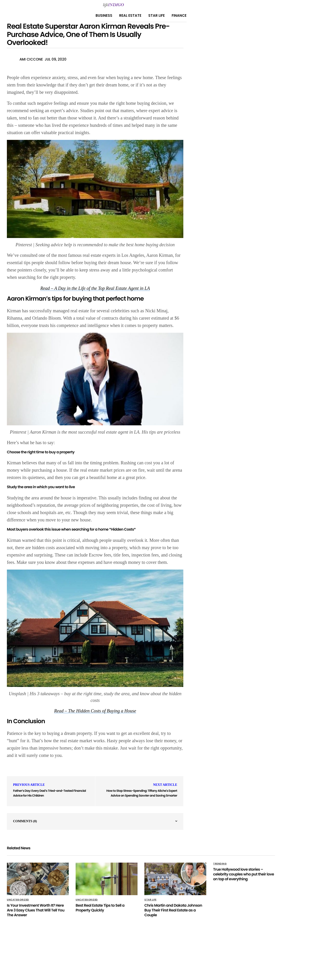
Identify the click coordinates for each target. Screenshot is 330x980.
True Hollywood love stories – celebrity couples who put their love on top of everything (243, 874)
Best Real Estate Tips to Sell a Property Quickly (100, 908)
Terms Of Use (184, 953)
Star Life (157, 15)
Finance (179, 15)
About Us (123, 953)
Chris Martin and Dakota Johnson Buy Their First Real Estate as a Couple (173, 910)
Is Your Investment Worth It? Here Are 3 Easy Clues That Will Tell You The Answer (36, 910)
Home (165, 953)
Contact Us (145, 953)
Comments (25, 821)
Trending (220, 864)
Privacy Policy (99, 953)
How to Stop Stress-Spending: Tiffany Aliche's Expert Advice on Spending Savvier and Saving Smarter (142, 793)
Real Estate (130, 15)
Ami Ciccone (31, 59)
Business (104, 15)
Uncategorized (18, 900)
